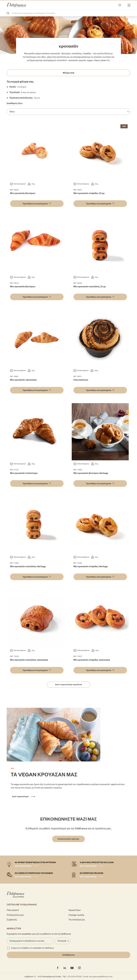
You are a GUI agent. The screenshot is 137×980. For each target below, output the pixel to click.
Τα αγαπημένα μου (120, 5)
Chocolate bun (81, 380)
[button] (37, 204)
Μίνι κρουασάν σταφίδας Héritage (91, 566)
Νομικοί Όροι (75, 910)
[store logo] (16, 5)
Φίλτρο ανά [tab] (69, 73)
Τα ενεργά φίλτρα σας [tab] (20, 82)
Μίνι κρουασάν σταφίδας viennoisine (92, 660)
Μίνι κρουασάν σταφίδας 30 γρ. (89, 193)
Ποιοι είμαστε (13, 910)
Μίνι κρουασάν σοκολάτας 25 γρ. (90, 287)
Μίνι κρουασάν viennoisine (23, 380)
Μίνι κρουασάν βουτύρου (23, 193)
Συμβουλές (12, 920)
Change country (76, 915)
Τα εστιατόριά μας (77, 920)
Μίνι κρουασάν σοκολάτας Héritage (28, 566)
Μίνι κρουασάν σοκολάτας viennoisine (29, 660)
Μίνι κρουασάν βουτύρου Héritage (91, 473)
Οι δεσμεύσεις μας (15, 915)
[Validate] (68, 955)
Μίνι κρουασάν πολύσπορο (24, 473)
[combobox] (68, 13)
